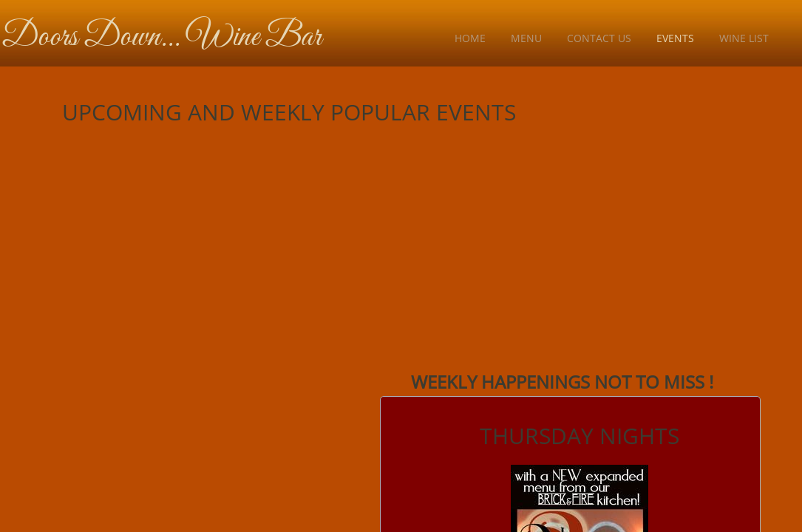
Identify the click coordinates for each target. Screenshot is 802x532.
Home (470, 38)
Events (675, 38)
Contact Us (599, 38)
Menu (526, 38)
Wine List (744, 38)
